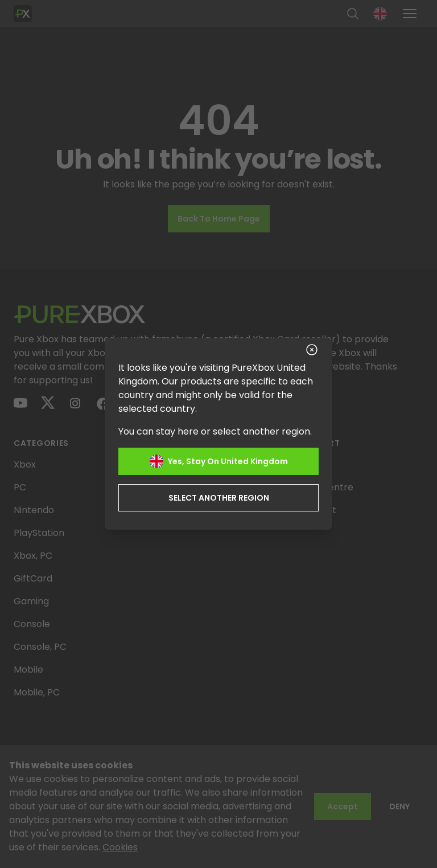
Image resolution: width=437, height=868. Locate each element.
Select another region (219, 498)
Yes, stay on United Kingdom (219, 461)
